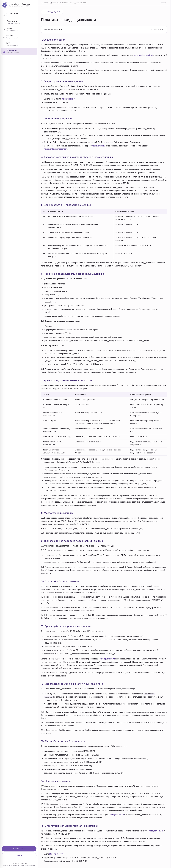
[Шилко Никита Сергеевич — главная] (19, 5)
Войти (19, 855)
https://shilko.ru (98, 146)
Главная (45, 3)
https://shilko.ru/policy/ (143, 55)
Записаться (19, 849)
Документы (15, 863)
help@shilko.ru (69, 99)
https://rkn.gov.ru (56, 854)
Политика (24, 863)
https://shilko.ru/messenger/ (56, 149)
